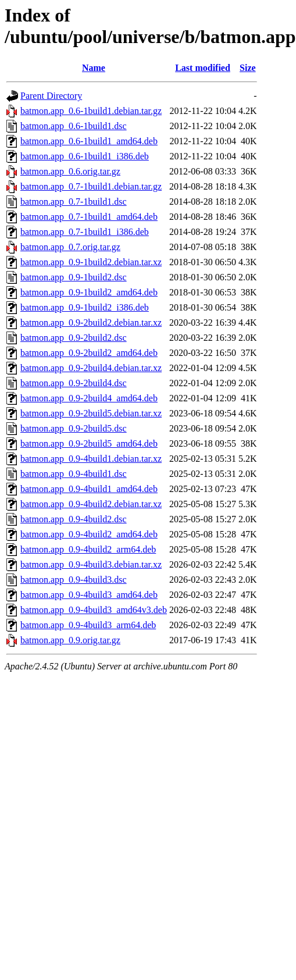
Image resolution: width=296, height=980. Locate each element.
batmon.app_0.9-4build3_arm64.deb (88, 625)
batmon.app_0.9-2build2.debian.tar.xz (91, 322)
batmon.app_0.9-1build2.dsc (74, 277)
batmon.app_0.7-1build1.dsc (74, 202)
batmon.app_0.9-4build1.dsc (74, 474)
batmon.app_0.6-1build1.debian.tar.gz (91, 111)
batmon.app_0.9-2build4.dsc (74, 383)
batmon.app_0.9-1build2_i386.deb (85, 307)
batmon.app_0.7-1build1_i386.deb (85, 232)
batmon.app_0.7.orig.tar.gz (70, 247)
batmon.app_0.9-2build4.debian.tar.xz (91, 368)
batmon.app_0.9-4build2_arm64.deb (88, 549)
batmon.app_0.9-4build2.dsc (74, 519)
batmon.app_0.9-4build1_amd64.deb (89, 489)
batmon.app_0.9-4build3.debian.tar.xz (91, 564)
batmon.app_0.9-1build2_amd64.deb (89, 292)
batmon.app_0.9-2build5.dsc (74, 428)
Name (94, 68)
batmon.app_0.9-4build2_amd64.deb (89, 534)
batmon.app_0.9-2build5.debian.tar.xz (91, 413)
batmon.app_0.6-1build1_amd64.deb (89, 141)
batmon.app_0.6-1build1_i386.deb (85, 156)
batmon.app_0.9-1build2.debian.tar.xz (91, 262)
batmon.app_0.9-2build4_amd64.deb (89, 398)
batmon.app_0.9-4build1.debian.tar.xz (91, 459)
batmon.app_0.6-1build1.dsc (74, 126)
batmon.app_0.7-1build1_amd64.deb (89, 217)
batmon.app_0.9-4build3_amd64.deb (89, 595)
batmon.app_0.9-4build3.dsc (74, 580)
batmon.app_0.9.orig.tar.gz (70, 640)
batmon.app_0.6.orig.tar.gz (70, 171)
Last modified (203, 68)
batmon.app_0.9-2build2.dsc (74, 338)
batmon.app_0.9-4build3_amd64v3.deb (94, 610)
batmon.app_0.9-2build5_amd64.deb (89, 443)
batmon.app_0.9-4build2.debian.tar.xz (91, 504)
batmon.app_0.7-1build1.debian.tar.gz (91, 186)
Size (248, 68)
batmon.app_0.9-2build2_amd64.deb (89, 353)
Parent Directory (51, 96)
